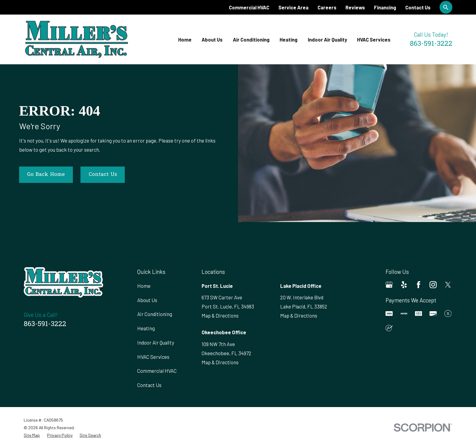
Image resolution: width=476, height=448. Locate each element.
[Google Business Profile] (389, 285)
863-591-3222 (431, 44)
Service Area (293, 7)
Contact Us (418, 7)
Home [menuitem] (185, 39)
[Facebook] (418, 285)
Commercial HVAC (249, 7)
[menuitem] (32, 435)
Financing (385, 7)
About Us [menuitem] (212, 39)
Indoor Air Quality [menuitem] (327, 39)
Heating (146, 328)
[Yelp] (404, 285)
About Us (147, 300)
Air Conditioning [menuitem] (251, 39)
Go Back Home (46, 175)
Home (144, 286)
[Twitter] (448, 285)
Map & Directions (220, 315)
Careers (327, 7)
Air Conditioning (155, 314)
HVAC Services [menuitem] (374, 39)
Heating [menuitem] (289, 39)
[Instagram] (433, 285)
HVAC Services (153, 357)
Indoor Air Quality (156, 342)
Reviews (355, 7)
